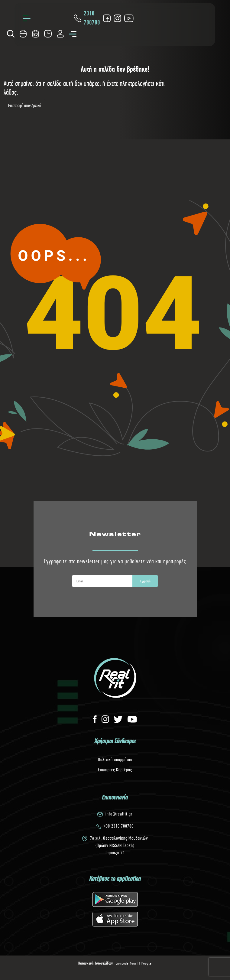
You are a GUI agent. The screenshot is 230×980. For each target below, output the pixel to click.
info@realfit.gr (119, 814)
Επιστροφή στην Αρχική (25, 105)
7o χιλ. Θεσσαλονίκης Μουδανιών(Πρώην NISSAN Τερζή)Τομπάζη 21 (119, 845)
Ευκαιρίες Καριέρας (115, 770)
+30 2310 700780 (119, 826)
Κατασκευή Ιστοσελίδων (96, 963)
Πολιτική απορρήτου (115, 759)
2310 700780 (86, 18)
